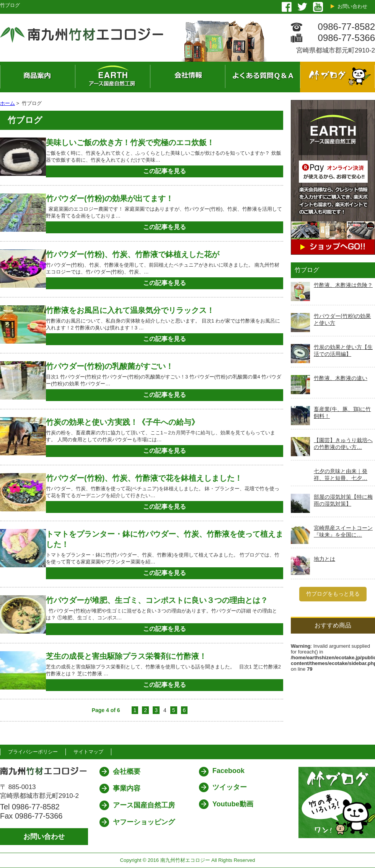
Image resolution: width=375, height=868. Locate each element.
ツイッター (230, 787)
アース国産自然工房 (144, 805)
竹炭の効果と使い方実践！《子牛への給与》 (126, 422)
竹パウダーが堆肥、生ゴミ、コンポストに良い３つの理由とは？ (157, 600)
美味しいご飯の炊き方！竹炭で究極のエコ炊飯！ (130, 142)
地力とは (324, 559)
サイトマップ (88, 752)
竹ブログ (337, 77)
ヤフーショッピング (144, 822)
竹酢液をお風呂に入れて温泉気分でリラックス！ (130, 310)
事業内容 (127, 788)
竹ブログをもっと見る (333, 594)
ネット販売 (112, 77)
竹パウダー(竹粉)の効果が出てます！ (110, 198)
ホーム (7, 103)
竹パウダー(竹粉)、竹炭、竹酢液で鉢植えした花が (133, 254)
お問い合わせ (352, 6)
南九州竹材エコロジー (185, 860)
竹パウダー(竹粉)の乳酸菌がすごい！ (110, 366)
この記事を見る (165, 171)
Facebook (228, 771)
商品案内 (37, 77)
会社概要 (187, 77)
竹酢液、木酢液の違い (341, 378)
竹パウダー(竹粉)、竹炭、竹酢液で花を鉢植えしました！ (144, 478)
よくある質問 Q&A (262, 77)
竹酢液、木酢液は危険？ (343, 285)
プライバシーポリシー (33, 752)
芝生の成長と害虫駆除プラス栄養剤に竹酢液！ (126, 656)
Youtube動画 (233, 804)
